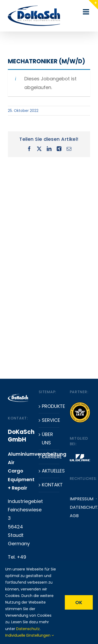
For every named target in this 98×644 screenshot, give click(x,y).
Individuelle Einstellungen (30, 635)
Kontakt (49, 485)
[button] (9, 635)
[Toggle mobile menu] (87, 12)
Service (49, 420)
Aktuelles (49, 471)
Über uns (47, 438)
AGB (74, 516)
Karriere (49, 457)
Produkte (49, 406)
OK (79, 602)
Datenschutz (28, 629)
